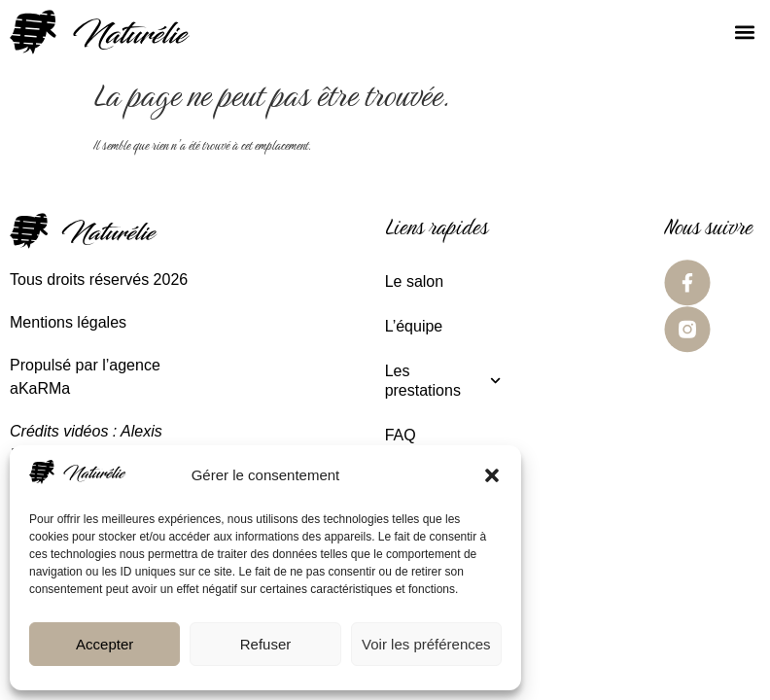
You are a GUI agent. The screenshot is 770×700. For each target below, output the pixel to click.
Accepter (105, 644)
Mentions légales (68, 322)
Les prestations (443, 381)
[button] (492, 475)
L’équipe (414, 326)
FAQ (401, 435)
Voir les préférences (426, 644)
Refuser (266, 644)
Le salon (415, 281)
